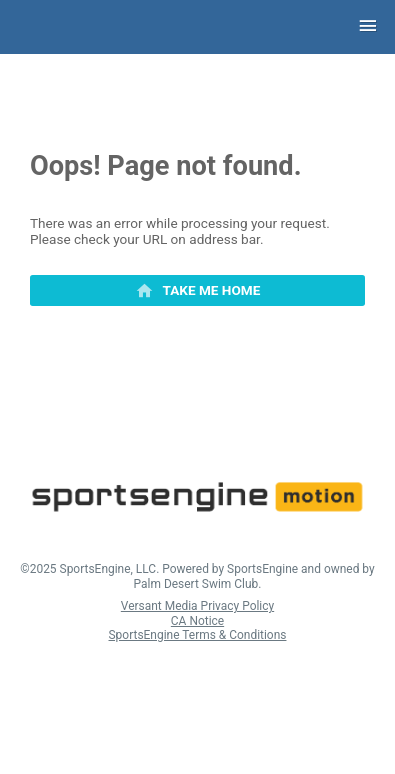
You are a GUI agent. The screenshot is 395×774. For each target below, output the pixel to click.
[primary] (197, 291)
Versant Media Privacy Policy (197, 606)
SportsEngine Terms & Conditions (198, 635)
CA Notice (197, 621)
